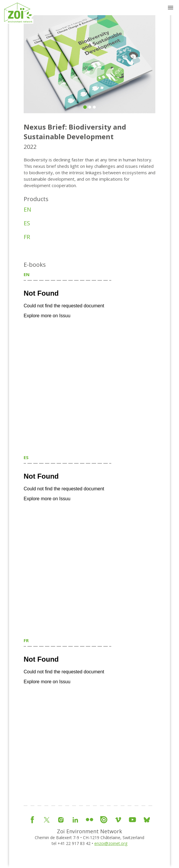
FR (27, 237)
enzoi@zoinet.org (111, 843)
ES (27, 223)
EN (27, 209)
